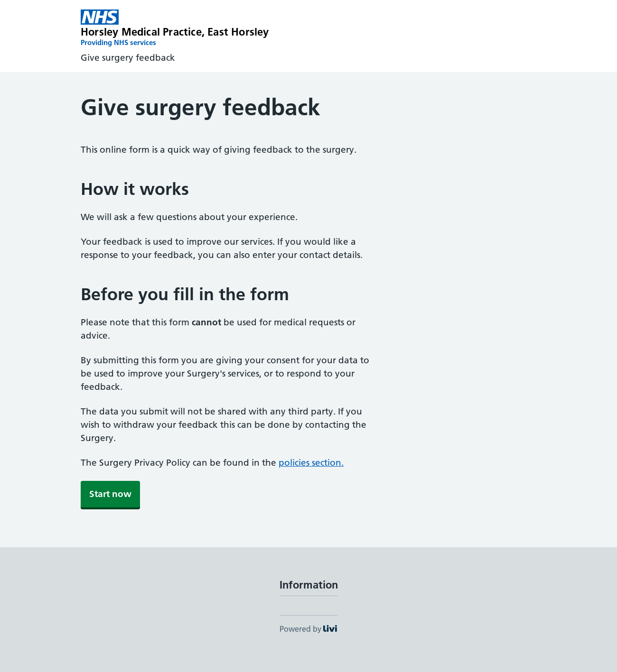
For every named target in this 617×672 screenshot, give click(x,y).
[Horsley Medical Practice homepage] (175, 28)
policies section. (311, 463)
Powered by (308, 629)
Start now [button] (110, 494)
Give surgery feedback (128, 58)
